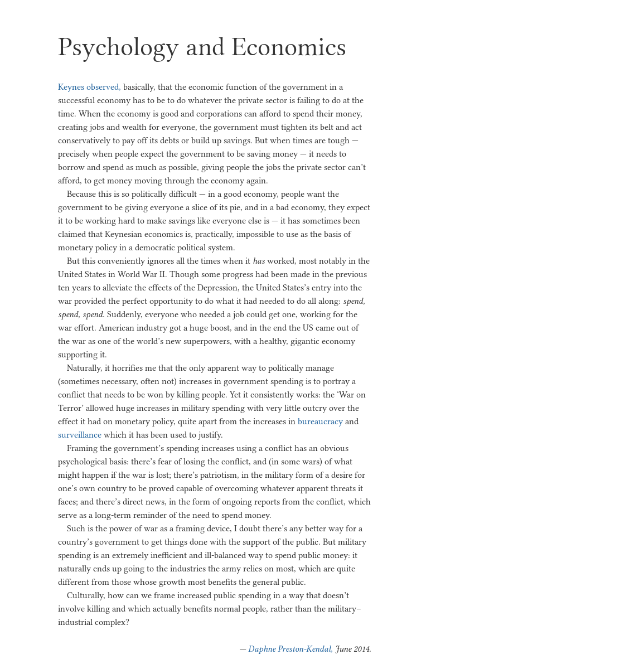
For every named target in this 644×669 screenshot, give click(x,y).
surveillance (80, 435)
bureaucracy (320, 421)
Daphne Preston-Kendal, (290, 649)
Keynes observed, (89, 87)
